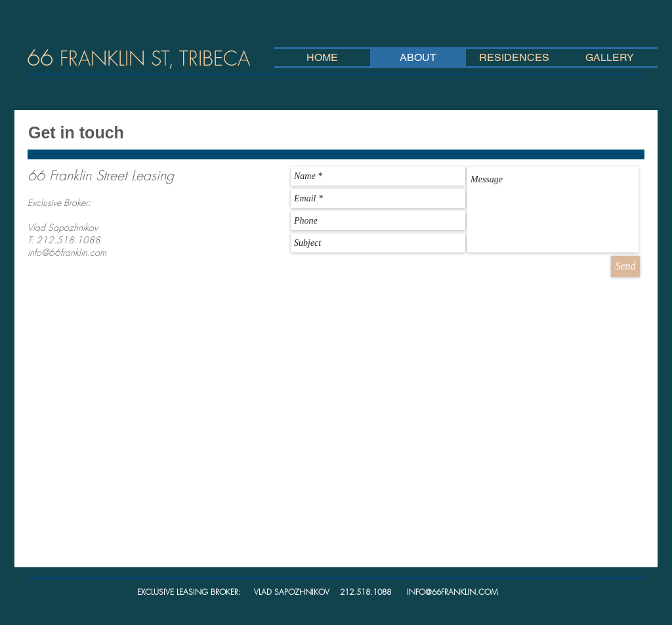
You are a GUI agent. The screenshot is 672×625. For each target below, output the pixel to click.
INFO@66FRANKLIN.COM (452, 592)
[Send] (625, 266)
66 (138, 58)
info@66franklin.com (67, 252)
